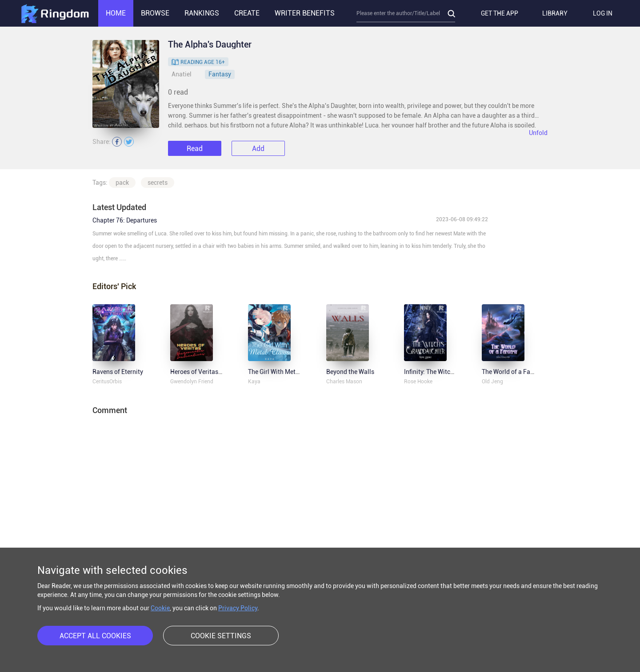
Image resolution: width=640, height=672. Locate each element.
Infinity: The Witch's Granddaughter (453, 372)
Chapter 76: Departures (125, 220)
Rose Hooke (418, 382)
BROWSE (155, 13)
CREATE (247, 13)
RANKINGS (202, 13)
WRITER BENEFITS (305, 13)
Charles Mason (344, 382)
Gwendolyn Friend (192, 382)
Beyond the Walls (350, 372)
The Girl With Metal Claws (284, 372)
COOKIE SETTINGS (221, 636)
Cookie (160, 608)
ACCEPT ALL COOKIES (95, 636)
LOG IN (603, 13)
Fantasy (220, 74)
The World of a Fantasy (514, 372)
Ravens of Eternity (118, 372)
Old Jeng (492, 382)
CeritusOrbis (107, 382)
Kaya (254, 382)
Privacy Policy (238, 608)
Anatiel (182, 74)
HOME (116, 13)
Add (258, 149)
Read (195, 149)
